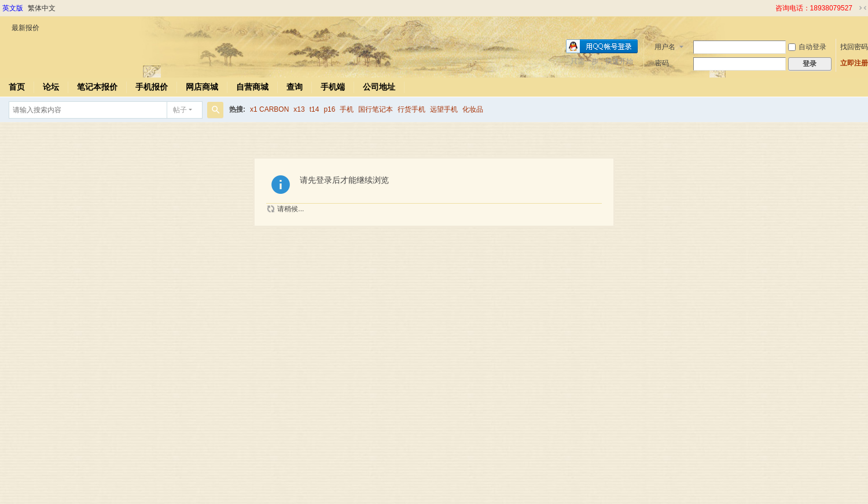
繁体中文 (42, 8)
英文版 (13, 8)
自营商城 (252, 87)
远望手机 (444, 109)
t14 (315, 109)
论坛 (51, 87)
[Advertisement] (434, 423)
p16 (329, 109)
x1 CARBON (269, 109)
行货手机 (411, 109)
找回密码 (854, 47)
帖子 (180, 110)
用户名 (665, 47)
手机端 (333, 87)
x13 (299, 109)
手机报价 (152, 87)
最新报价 (25, 28)
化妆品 (473, 109)
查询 (295, 87)
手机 (347, 109)
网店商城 (202, 87)
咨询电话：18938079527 (814, 8)
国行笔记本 (376, 109)
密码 (662, 63)
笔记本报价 (97, 87)
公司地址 (379, 87)
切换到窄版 (863, 8)
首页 (17, 87)
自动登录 (807, 47)
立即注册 (854, 63)
